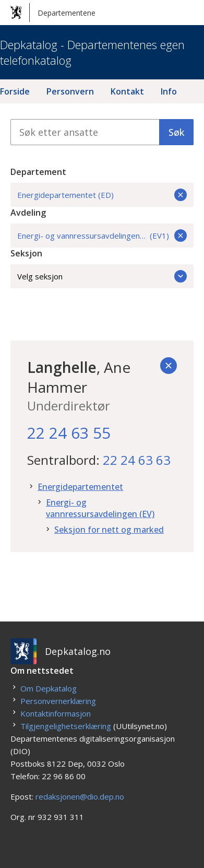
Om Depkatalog (49, 688)
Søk (176, 132)
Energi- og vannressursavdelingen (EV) (100, 508)
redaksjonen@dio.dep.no (80, 796)
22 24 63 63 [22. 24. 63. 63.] (137, 460)
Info (169, 91)
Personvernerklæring (58, 701)
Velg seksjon (102, 276)
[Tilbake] (169, 366)
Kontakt (127, 91)
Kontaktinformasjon (56, 713)
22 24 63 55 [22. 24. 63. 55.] (69, 433)
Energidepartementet (80, 487)
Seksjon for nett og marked (109, 530)
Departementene (53, 13)
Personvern (70, 91)
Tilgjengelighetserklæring (66, 726)
